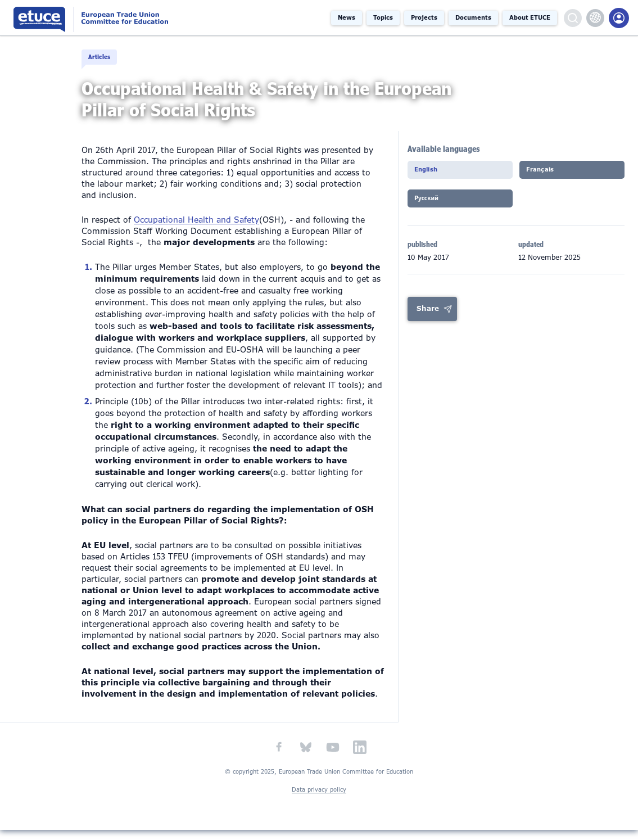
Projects (424, 18)
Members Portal (619, 18)
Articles (104, 58)
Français (545, 183)
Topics (383, 18)
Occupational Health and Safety (196, 230)
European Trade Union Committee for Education (119, 18)
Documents (473, 18)
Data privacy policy (319, 799)
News (347, 18)
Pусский (431, 213)
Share (428, 322)
